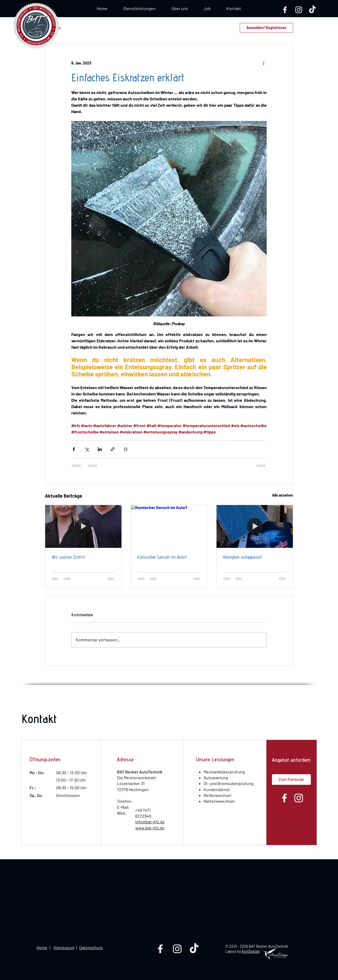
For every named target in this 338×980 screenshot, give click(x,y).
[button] (207, 8)
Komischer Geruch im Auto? (162, 557)
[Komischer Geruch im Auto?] (169, 526)
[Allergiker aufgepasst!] (255, 526)
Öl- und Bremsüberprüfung (229, 783)
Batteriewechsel (219, 801)
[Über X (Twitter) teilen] (87, 449)
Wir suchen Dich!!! (68, 557)
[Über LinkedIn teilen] (100, 449)
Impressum (64, 947)
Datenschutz (91, 947)
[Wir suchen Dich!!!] (83, 526)
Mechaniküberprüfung (224, 772)
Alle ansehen (283, 495)
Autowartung (216, 778)
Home (42, 947)
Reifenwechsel (217, 795)
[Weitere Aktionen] (264, 63)
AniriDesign (251, 951)
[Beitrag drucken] (126, 449)
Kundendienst (217, 789)
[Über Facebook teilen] (74, 449)
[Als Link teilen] (113, 449)
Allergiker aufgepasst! (243, 557)
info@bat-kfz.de (150, 822)
